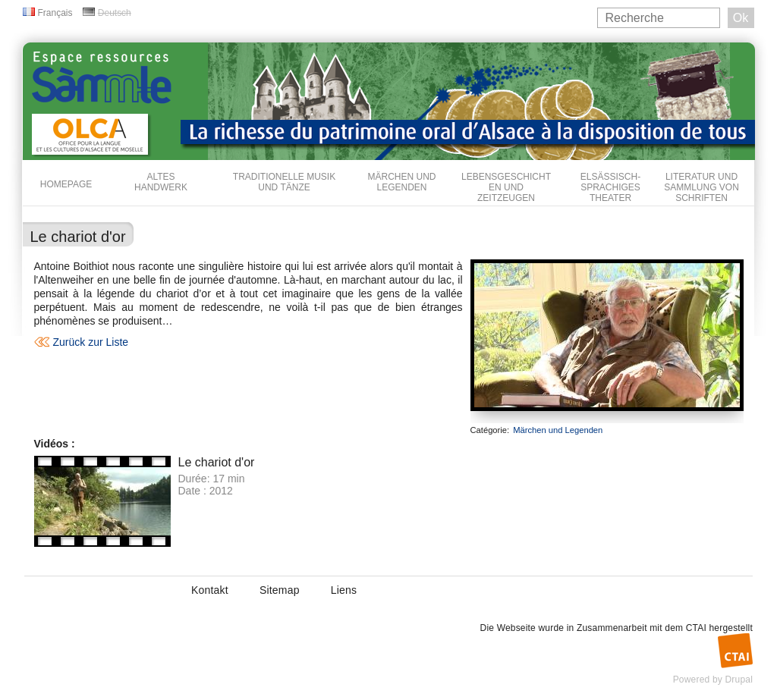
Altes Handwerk (161, 182)
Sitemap (280, 590)
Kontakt (210, 590)
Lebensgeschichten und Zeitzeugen (506, 187)
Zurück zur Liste (91, 342)
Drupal (739, 680)
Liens (344, 590)
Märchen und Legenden (402, 182)
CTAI (696, 628)
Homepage (66, 184)
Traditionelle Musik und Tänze (284, 182)
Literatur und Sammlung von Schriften (702, 187)
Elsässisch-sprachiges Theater (610, 187)
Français (55, 13)
